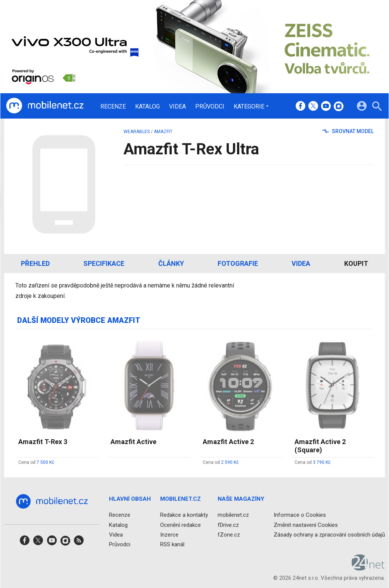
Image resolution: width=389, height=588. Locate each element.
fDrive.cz (228, 525)
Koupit (356, 263)
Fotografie (238, 263)
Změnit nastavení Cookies (306, 525)
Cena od (36, 462)
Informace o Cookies (300, 515)
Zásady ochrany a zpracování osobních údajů (329, 534)
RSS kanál (172, 544)
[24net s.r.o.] (368, 568)
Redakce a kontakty (184, 515)
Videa (178, 107)
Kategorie (249, 106)
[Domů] (45, 106)
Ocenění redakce (181, 525)
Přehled (35, 263)
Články (171, 263)
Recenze (113, 107)
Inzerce (169, 534)
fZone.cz (229, 534)
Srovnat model (348, 131)
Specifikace (104, 263)
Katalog (147, 107)
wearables (137, 132)
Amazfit (163, 132)
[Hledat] (377, 107)
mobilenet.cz (233, 515)
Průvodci (210, 107)
